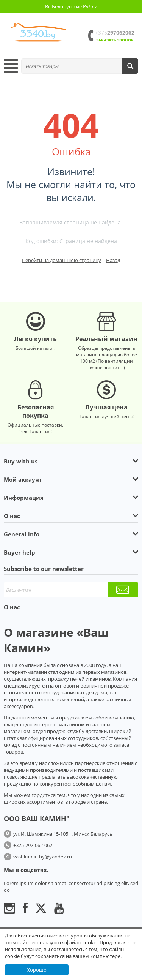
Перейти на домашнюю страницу (62, 260)
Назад (113, 260)
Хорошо (37, 970)
